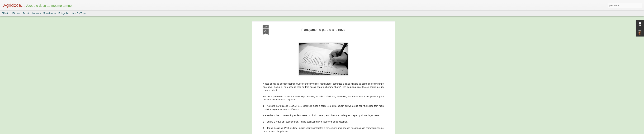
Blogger (335, 132)
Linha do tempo (79, 13)
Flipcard (16, 13)
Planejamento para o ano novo (323, 21)
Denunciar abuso (346, 132)
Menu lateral (50, 13)
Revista (26, 13)
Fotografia (64, 13)
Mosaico (37, 13)
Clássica (6, 13)
